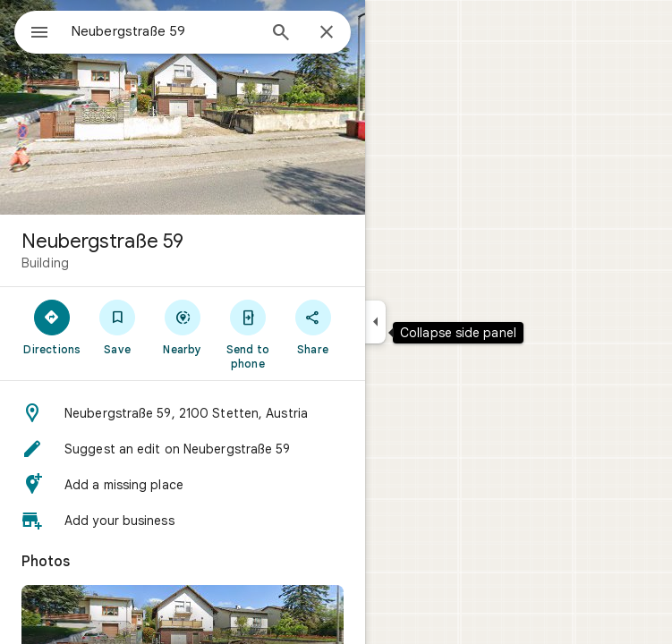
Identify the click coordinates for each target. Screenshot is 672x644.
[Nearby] (183, 326)
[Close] (327, 33)
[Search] (281, 34)
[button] (183, 413)
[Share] (313, 326)
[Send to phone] (247, 334)
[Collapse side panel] (375, 322)
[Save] (118, 326)
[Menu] (39, 34)
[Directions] (52, 326)
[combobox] (164, 31)
